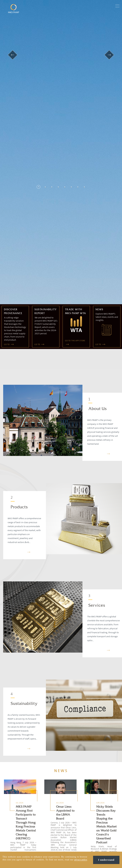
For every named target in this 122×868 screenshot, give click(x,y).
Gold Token (45, 802)
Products (19, 349)
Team (13, 798)
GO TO (7, 187)
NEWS (61, 613)
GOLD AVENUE (46, 820)
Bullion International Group (51, 805)
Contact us (16, 794)
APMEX (43, 809)
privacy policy (81, 860)
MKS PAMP (44, 794)
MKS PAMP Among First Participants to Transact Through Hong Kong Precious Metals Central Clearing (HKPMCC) (26, 665)
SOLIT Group (45, 816)
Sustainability (24, 546)
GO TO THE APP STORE (75, 183)
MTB (42, 812)
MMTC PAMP (45, 798)
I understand (106, 860)
